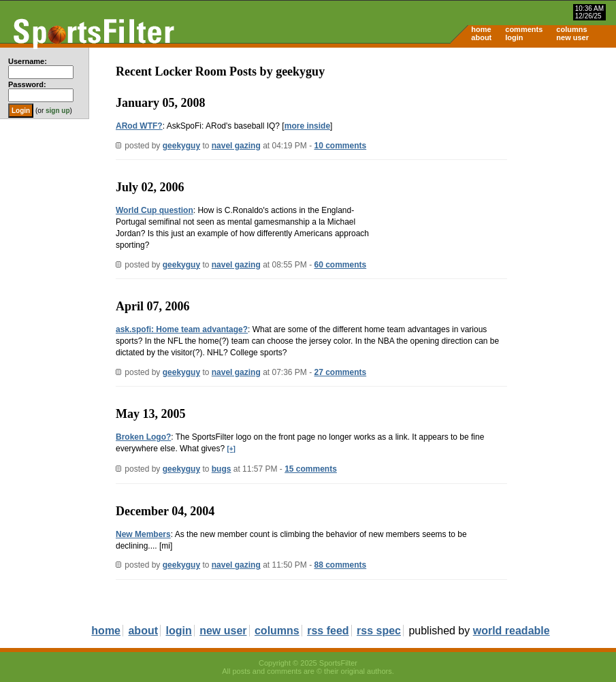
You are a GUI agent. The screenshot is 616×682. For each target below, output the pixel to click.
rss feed (328, 631)
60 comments (341, 265)
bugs (222, 469)
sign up (58, 111)
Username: (28, 61)
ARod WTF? (139, 126)
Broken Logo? (143, 437)
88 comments (341, 565)
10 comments (341, 146)
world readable (512, 631)
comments (524, 29)
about (481, 37)
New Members (143, 534)
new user (572, 37)
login (514, 37)
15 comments (311, 469)
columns (571, 29)
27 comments (341, 372)
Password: (27, 84)
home (481, 29)
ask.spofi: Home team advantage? (182, 329)
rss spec (379, 631)
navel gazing (236, 146)
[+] (231, 449)
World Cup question (155, 210)
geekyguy (181, 146)
